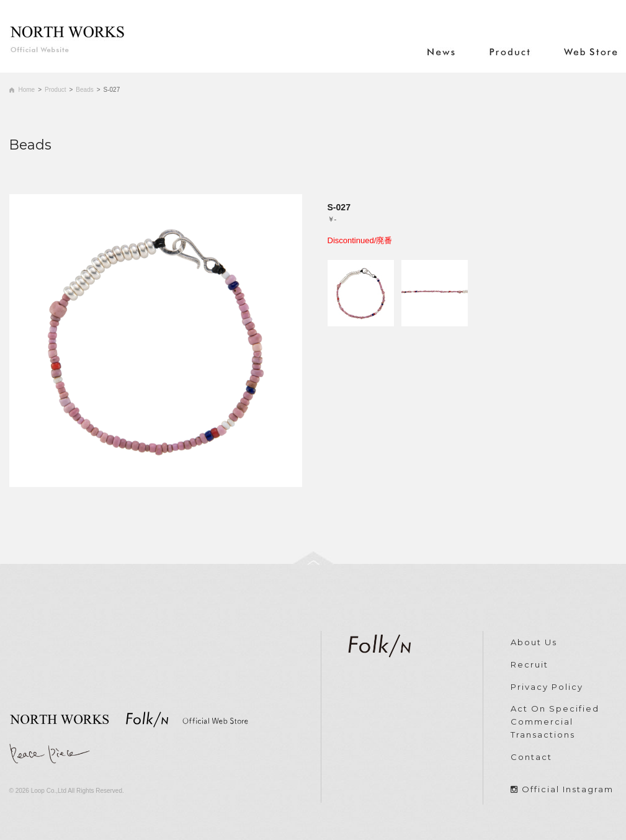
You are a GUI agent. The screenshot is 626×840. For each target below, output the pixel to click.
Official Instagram (568, 789)
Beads (84, 90)
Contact (531, 757)
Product (55, 90)
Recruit (530, 664)
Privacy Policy (547, 687)
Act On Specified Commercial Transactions (555, 722)
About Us (534, 642)
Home (27, 90)
